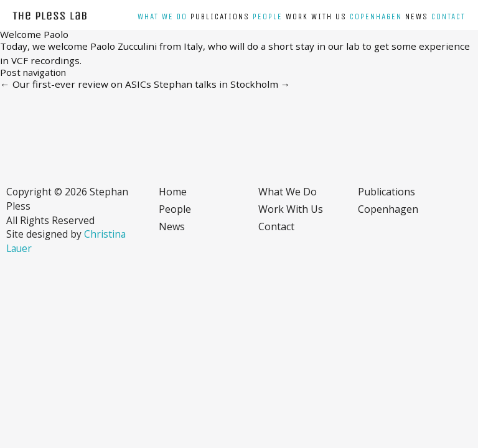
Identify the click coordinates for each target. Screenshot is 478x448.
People (268, 17)
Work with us (316, 17)
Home (173, 192)
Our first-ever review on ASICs (76, 84)
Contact (448, 17)
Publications (220, 17)
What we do (162, 17)
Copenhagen (376, 17)
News (417, 17)
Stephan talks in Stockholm (222, 84)
